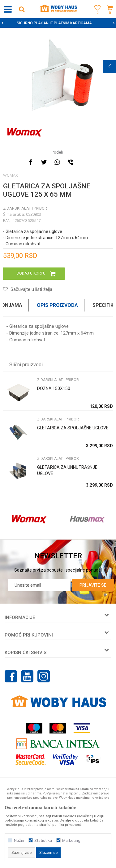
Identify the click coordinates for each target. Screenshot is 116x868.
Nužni (19, 840)
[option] (58, 23)
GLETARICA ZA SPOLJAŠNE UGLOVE (73, 428)
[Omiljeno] (96, 16)
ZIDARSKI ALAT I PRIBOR (25, 208)
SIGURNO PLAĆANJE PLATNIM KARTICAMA (57, 23)
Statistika (43, 840)
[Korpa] (110, 16)
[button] (22, 9)
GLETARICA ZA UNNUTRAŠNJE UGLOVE (67, 470)
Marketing (71, 840)
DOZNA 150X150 (54, 388)
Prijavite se (93, 585)
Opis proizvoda (57, 305)
